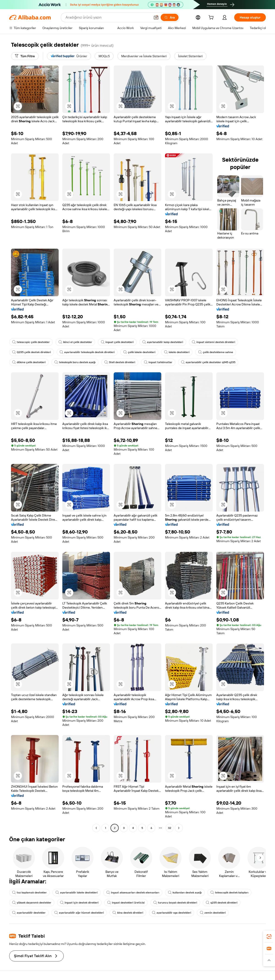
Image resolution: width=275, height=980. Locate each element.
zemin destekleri (213, 913)
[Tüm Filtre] (25, 56)
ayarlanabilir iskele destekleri (77, 893)
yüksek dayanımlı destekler (32, 903)
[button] (156, 17)
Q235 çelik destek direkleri (32, 352)
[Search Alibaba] (108, 17)
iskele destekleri (177, 352)
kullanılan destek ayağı (185, 893)
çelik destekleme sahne (216, 352)
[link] (269, 936)
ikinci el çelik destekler (75, 342)
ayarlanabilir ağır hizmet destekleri (79, 913)
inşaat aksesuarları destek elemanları (133, 893)
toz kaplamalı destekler (29, 893)
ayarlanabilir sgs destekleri (172, 913)
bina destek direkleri (128, 913)
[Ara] (170, 17)
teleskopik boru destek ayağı (75, 362)
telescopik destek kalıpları (229, 893)
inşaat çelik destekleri (117, 342)
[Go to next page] (179, 828)
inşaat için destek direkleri (79, 903)
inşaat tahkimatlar (158, 362)
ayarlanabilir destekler (29, 913)
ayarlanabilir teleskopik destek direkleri (87, 352)
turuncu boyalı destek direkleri (175, 903)
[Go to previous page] (96, 828)
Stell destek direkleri (120, 362)
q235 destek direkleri (222, 903)
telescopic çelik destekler (31, 342)
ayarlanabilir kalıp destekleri (163, 342)
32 (170, 828)
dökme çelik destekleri (29, 362)
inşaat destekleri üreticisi (126, 903)
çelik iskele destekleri (139, 352)
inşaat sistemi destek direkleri (213, 342)
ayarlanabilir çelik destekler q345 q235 (208, 362)
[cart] (212, 18)
